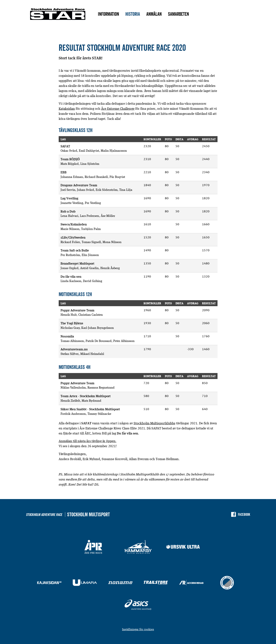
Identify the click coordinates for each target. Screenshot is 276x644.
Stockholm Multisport (88, 515)
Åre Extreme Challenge (118, 109)
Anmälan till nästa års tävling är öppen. (88, 441)
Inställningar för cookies (138, 629)
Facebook (244, 514)
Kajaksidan (67, 109)
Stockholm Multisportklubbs (154, 423)
